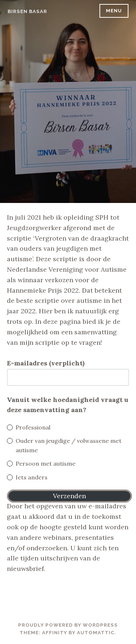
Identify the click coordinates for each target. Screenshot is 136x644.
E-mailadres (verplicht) (46, 363)
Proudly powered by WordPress (68, 625)
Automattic (96, 633)
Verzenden (69, 496)
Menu (114, 11)
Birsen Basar (27, 11)
